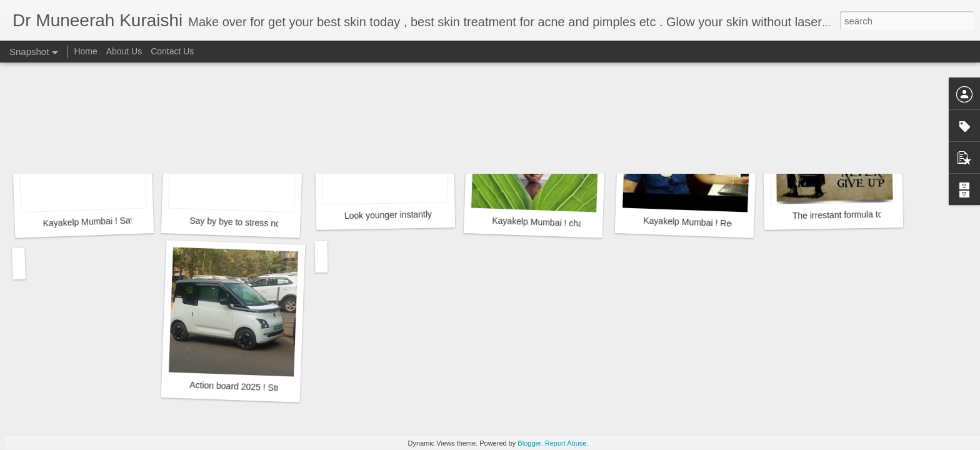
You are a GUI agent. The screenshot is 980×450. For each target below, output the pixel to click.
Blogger (529, 443)
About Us (124, 51)
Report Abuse (566, 443)
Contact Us (172, 51)
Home (85, 51)
